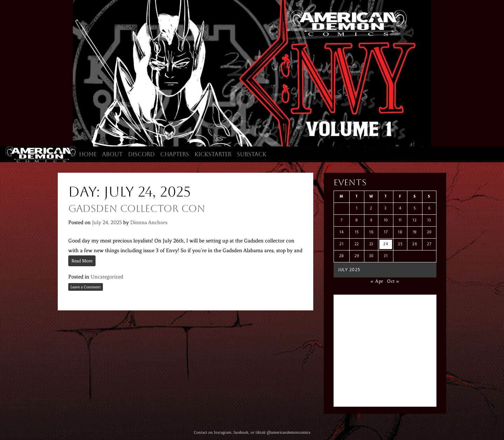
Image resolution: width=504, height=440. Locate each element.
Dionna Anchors (149, 222)
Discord (141, 154)
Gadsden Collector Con (137, 208)
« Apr (377, 281)
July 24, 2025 (107, 222)
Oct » (393, 281)
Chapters (175, 154)
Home (88, 154)
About (112, 154)
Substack (252, 154)
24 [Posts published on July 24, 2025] (386, 244)
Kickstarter (213, 154)
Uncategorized (107, 277)
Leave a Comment (86, 287)
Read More (82, 261)
